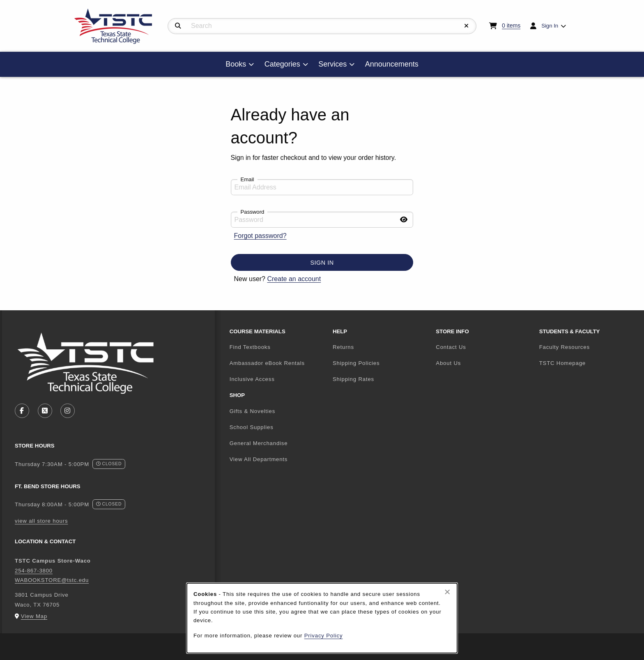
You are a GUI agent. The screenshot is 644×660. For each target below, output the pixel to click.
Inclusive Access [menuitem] (252, 379)
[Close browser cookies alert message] (447, 592)
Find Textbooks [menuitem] (250, 347)
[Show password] (404, 220)
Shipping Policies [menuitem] (356, 363)
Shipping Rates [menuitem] (353, 379)
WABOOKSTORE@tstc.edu (52, 580)
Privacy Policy (324, 636)
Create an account (294, 279)
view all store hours (41, 521)
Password (253, 212)
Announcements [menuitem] (392, 64)
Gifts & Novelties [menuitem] (253, 411)
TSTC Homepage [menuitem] (588, 363)
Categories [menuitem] (282, 64)
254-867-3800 (34, 571)
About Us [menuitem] (448, 363)
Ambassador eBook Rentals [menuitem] (267, 363)
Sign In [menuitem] (550, 26)
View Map (34, 616)
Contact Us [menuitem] (451, 347)
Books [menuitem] (236, 64)
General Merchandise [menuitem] (259, 443)
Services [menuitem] (332, 64)
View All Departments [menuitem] (259, 459)
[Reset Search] (467, 26)
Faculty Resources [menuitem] (565, 347)
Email (247, 179)
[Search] (178, 26)
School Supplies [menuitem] (252, 427)
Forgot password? (260, 236)
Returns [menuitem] (343, 347)
